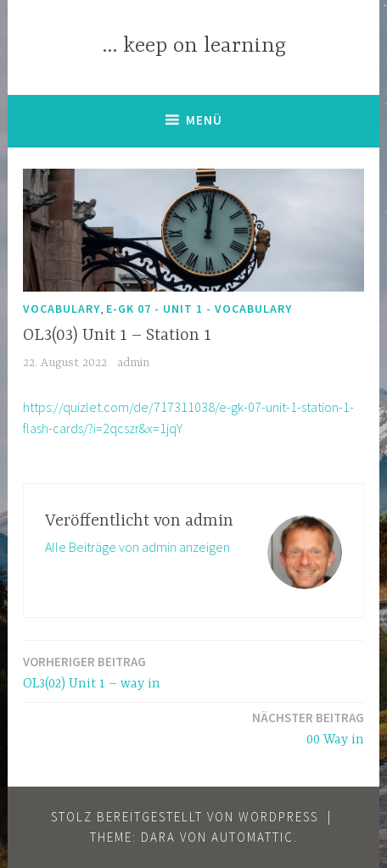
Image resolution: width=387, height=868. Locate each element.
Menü (204, 120)
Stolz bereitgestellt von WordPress (185, 817)
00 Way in (308, 728)
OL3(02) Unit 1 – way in (92, 672)
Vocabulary (62, 309)
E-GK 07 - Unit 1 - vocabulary (199, 309)
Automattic (252, 837)
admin (133, 363)
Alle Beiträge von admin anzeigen (137, 547)
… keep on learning (194, 46)
